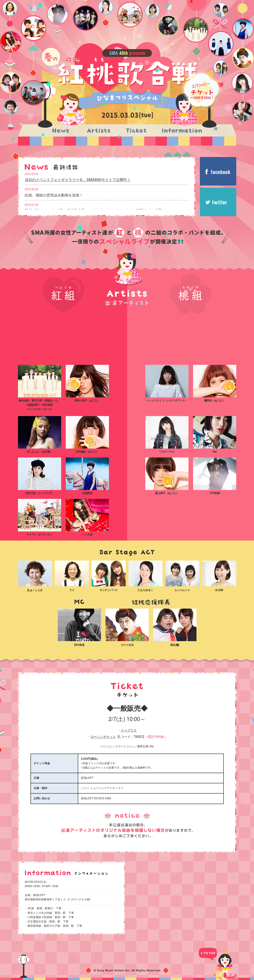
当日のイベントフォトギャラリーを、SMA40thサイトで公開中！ (78, 180)
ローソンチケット (103, 737)
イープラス (129, 731)
